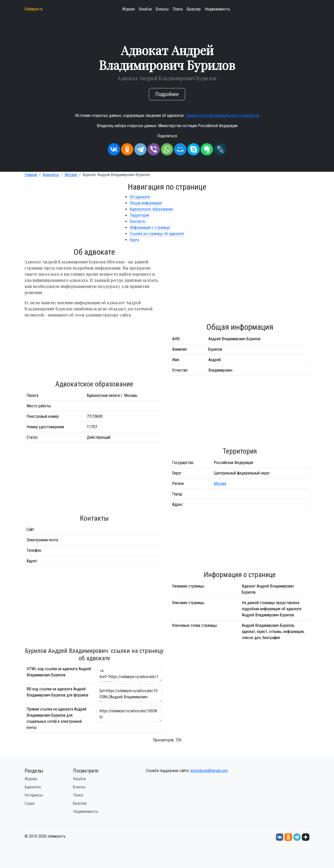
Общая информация (146, 203)
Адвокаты (51, 175)
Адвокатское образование (151, 209)
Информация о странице (150, 228)
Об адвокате (140, 197)
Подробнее (167, 94)
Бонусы (162, 9)
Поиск (178, 9)
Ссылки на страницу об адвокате (157, 234)
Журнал (128, 9)
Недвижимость (217, 9)
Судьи (29, 803)
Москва (71, 175)
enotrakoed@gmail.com (209, 771)
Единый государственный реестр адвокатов (222, 115)
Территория (139, 215)
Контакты (138, 221)
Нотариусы (34, 795)
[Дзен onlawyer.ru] (306, 837)
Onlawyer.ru (34, 9)
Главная (31, 175)
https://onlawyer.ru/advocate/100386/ (129, 714)
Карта (134, 240)
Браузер (194, 9)
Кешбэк (145, 9)
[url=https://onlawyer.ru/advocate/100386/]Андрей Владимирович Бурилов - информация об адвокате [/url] (129, 694)
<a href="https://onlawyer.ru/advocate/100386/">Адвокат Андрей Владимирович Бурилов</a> (129, 674)
